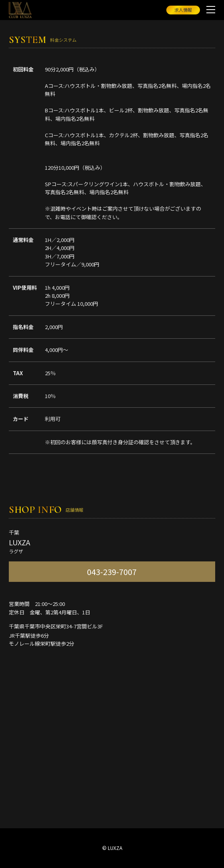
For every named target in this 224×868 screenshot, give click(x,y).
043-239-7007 (112, 572)
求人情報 (183, 10)
